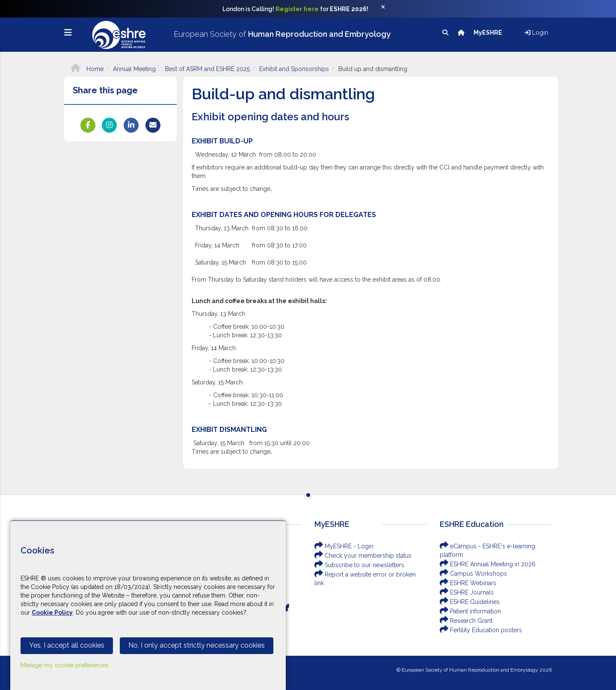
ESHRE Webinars (468, 583)
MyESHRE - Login (344, 546)
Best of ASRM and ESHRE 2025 (207, 69)
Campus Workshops (473, 574)
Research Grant (466, 621)
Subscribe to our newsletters (359, 565)
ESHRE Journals (467, 592)
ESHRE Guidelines (470, 602)
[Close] (388, 9)
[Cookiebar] (148, 605)
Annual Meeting (134, 69)
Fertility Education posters (481, 630)
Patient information (470, 611)
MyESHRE (489, 33)
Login (536, 33)
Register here (297, 9)
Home (87, 69)
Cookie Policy (52, 613)
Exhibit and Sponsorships (294, 69)
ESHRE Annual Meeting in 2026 (488, 564)
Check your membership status (363, 556)
